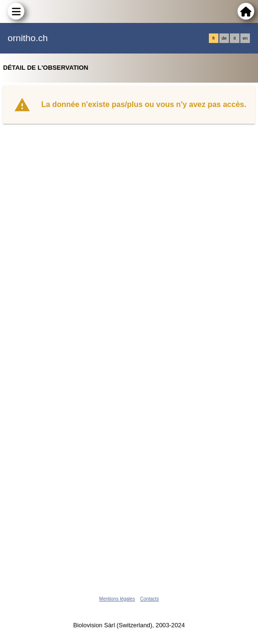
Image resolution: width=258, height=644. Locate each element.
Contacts (150, 599)
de (224, 38)
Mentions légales (117, 599)
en (245, 38)
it (235, 38)
